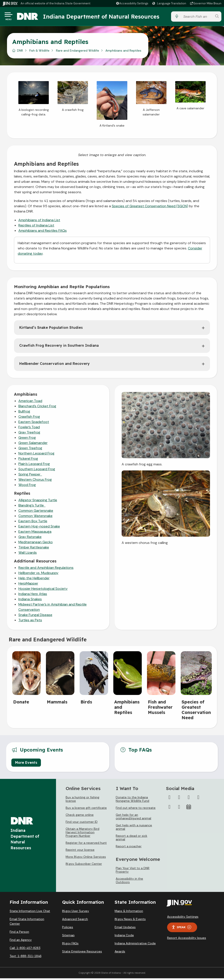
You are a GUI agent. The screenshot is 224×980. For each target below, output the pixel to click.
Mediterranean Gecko (36, 544)
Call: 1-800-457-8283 (25, 950)
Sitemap (68, 937)
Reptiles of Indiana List (36, 227)
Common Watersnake (35, 518)
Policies (68, 929)
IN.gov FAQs (70, 945)
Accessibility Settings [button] (183, 918)
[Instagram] (189, 799)
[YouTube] (198, 799)
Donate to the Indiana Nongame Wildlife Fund (132, 801)
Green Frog (27, 439)
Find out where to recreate (136, 809)
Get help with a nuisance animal (134, 829)
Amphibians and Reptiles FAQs (43, 232)
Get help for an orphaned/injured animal (133, 818)
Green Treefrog (30, 450)
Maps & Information (129, 913)
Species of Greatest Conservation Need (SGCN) (150, 208)
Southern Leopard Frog (37, 471)
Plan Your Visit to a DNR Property (133, 872)
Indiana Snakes (30, 601)
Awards (120, 953)
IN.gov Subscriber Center (84, 865)
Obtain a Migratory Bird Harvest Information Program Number (82, 834)
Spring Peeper (30, 476)
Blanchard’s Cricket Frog (37, 408)
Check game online (80, 816)
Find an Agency (21, 942)
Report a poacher (129, 848)
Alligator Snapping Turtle (38, 502)
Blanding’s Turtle (32, 507)
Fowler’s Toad (29, 429)
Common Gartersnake (36, 512)
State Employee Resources (82, 953)
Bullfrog (24, 413)
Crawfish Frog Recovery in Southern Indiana (59, 347)
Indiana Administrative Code (135, 945)
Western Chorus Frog (35, 481)
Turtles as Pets (30, 622)
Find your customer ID (82, 823)
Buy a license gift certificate (86, 809)
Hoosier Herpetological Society (43, 590)
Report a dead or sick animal (131, 839)
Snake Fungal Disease (35, 617)
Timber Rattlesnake (34, 549)
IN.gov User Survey (76, 913)
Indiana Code (124, 937)
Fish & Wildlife (39, 52)
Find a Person (19, 933)
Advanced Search (75, 921)
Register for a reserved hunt (86, 844)
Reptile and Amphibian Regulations (46, 569)
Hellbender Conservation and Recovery (54, 365)
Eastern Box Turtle (33, 523)
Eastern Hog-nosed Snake (39, 528)
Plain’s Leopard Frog (34, 466)
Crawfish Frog (29, 418)
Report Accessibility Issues (187, 940)
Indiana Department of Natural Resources (106, 17)
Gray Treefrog (29, 434)
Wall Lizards (28, 554)
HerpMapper (28, 585)
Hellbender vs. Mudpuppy (38, 575)
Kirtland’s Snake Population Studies (51, 329)
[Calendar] (189, 809)
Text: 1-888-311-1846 (25, 958)
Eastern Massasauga (35, 533)
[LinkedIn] (170, 809)
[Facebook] (170, 799)
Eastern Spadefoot (34, 424)
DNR (20, 52)
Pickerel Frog (28, 460)
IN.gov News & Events (130, 921)
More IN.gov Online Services (86, 858)
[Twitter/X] (179, 799)
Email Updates (125, 929)
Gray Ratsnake (30, 539)
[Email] (179, 809)
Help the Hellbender (34, 580)
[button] (132, 3)
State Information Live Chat (30, 913)
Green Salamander (33, 445)
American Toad (30, 403)
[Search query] (197, 17)
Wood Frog (27, 487)
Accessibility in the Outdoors (129, 882)
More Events (26, 764)
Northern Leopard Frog (36, 455)
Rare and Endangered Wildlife (78, 52)
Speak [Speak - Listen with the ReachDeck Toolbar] (181, 929)
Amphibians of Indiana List (39, 222)
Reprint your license (80, 851)
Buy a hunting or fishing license (82, 801)
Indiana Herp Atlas (33, 596)
